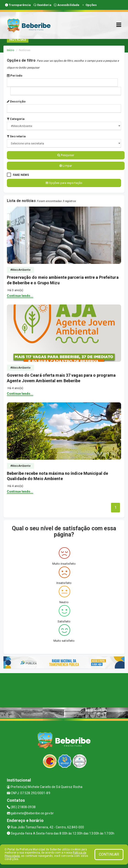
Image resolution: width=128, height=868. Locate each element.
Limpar (66, 166)
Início (11, 50)
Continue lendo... (20, 296)
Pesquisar (66, 155)
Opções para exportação (64, 183)
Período (15, 76)
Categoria (16, 119)
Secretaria (16, 136)
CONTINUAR (109, 854)
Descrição (16, 101)
